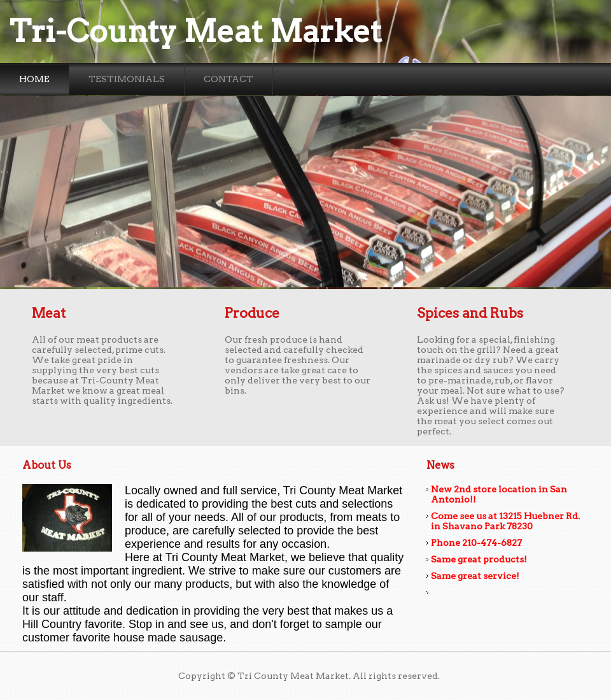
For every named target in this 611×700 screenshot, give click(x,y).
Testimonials (127, 79)
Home (34, 79)
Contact (228, 79)
